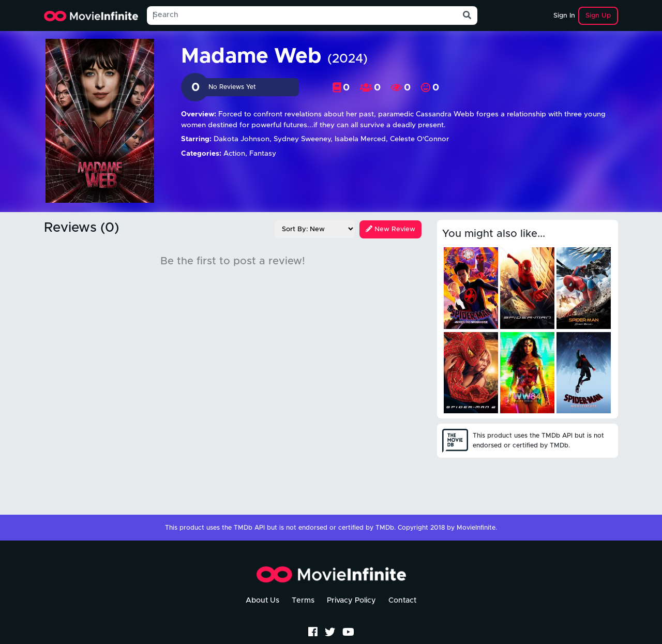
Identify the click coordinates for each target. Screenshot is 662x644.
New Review (390, 229)
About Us (262, 601)
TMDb (385, 528)
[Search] (302, 16)
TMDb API (249, 528)
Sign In (564, 16)
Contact (402, 601)
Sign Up (598, 16)
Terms (303, 601)
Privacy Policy (351, 601)
